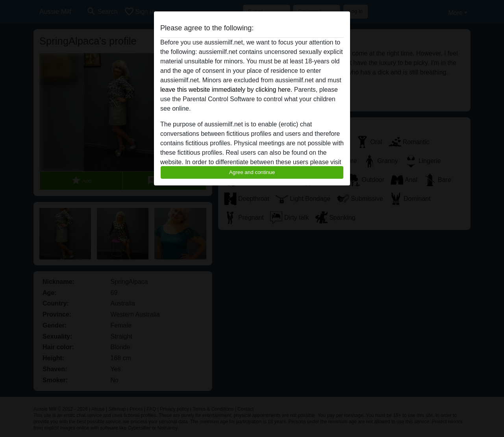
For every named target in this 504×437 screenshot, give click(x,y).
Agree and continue (252, 172)
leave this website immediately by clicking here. (226, 90)
